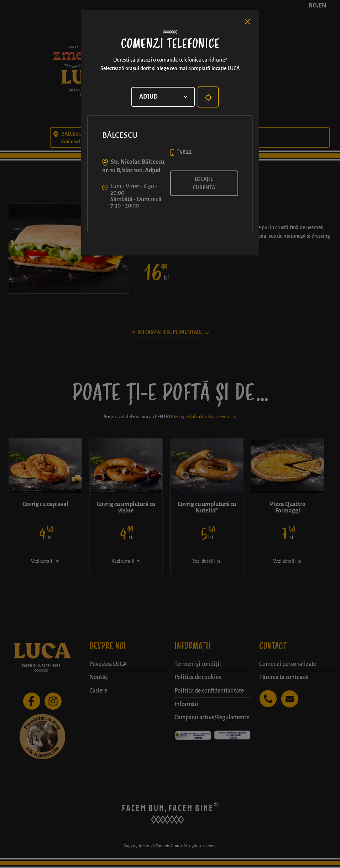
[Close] (247, 22)
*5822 (184, 152)
